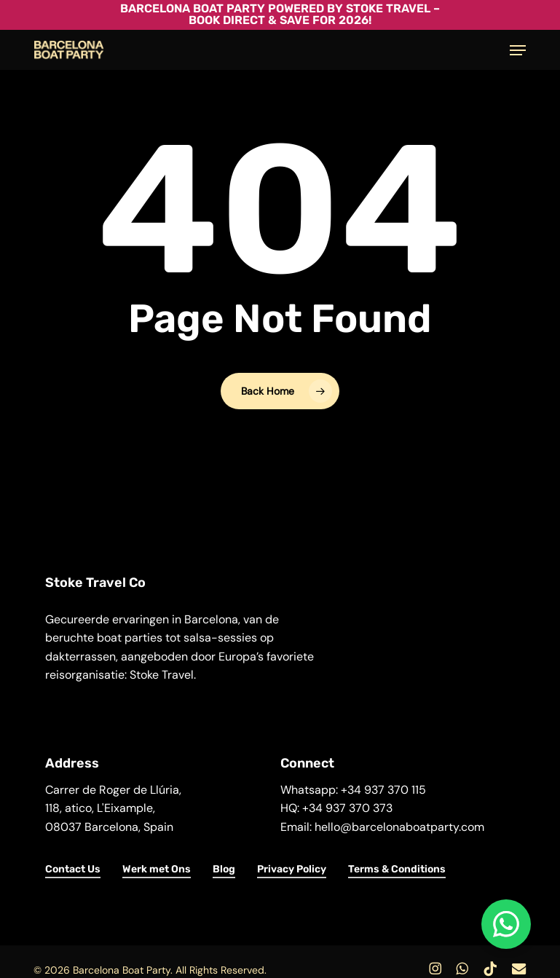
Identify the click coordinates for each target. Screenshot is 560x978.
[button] (518, 50)
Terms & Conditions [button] (397, 869)
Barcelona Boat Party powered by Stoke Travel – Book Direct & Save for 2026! (280, 14)
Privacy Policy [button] (292, 869)
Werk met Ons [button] (157, 869)
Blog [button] (224, 869)
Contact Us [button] (73, 869)
